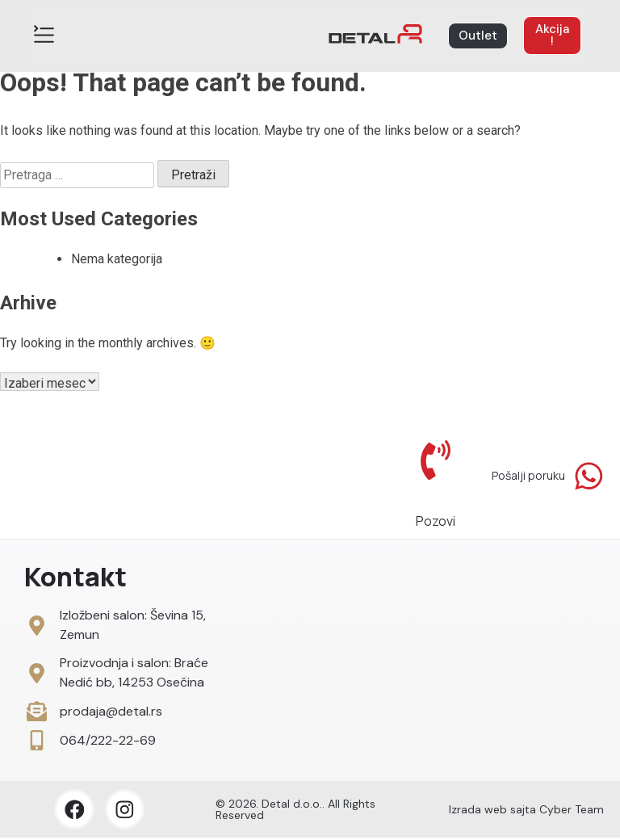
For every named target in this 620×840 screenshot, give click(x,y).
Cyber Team (572, 812)
